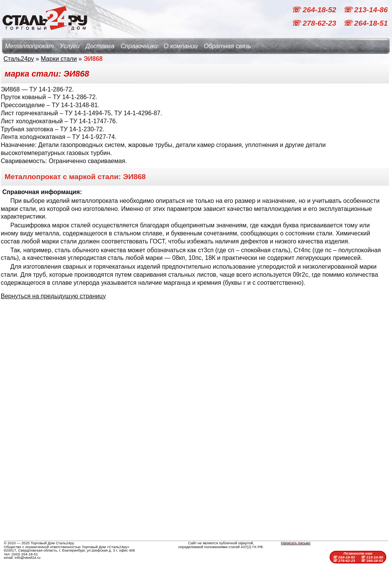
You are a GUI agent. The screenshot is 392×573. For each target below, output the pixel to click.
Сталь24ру (19, 59)
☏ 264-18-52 (315, 10)
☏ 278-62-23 (315, 23)
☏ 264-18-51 (365, 23)
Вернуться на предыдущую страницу (53, 296)
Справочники (139, 46)
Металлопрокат (29, 46)
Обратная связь (227, 46)
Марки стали (59, 59)
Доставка (100, 46)
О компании (181, 46)
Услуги (70, 46)
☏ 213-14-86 (365, 10)
